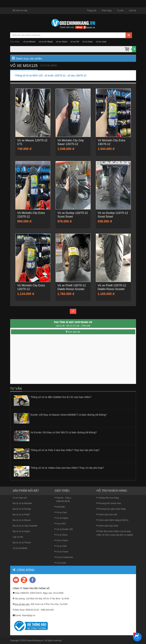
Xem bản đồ (73, 332)
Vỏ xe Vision (61, 540)
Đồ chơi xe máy (20, 11)
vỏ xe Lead (101, 42)
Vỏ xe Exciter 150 (64, 529)
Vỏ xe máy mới (20, 498)
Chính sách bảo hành (107, 526)
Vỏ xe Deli (60, 563)
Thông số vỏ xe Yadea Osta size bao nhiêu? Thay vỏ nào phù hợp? (67, 468)
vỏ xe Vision (62, 42)
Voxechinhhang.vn (35, 640)
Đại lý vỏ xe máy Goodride (25, 526)
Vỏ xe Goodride (20, 548)
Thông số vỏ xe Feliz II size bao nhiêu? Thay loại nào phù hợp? (65, 450)
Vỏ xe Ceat (61, 512)
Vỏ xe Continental (64, 557)
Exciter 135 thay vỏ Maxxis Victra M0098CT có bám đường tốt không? (69, 415)
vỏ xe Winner (29, 42)
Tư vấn (120, 11)
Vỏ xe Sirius (61, 535)
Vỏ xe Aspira (61, 518)
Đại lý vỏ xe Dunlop (22, 509)
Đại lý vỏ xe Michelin (22, 503)
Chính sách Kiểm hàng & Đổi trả (113, 520)
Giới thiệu (60, 507)
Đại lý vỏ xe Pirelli (21, 515)
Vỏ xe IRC (60, 524)
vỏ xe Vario (88, 42)
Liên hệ (133, 11)
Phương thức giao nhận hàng (111, 509)
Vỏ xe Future (62, 552)
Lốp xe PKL (18, 537)
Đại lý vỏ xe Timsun (22, 543)
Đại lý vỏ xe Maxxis (22, 520)
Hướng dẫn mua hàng (108, 498)
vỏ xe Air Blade (46, 42)
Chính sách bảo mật (107, 515)
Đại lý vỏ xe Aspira (21, 531)
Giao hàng (107, 11)
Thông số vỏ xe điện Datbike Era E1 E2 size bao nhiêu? (61, 397)
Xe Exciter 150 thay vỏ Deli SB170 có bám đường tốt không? (64, 432)
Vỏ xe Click (61, 546)
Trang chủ (92, 11)
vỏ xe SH (75, 42)
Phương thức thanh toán (109, 503)
